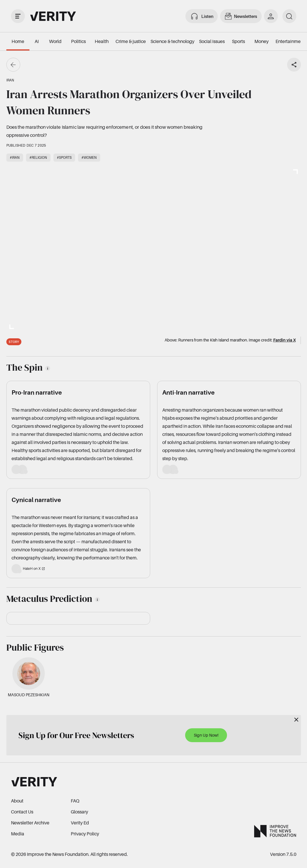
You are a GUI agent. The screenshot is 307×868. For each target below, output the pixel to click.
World (55, 41)
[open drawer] (18, 16)
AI (37, 41)
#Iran (15, 157)
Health (102, 41)
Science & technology (172, 41)
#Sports (64, 157)
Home (18, 41)
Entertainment (290, 41)
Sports (238, 41)
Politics (78, 41)
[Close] (296, 720)
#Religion (38, 157)
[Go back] (13, 65)
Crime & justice (131, 41)
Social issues (212, 41)
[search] (289, 16)
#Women (89, 157)
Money (262, 41)
